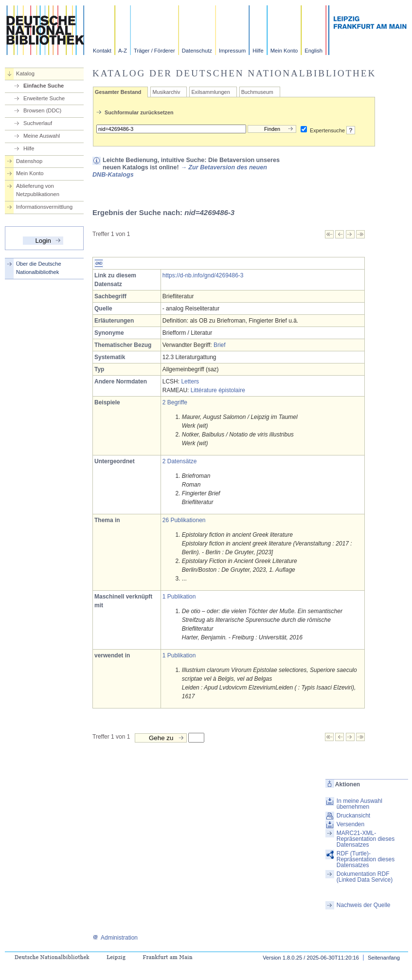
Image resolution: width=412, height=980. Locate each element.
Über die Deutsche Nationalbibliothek (39, 268)
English (313, 51)
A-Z (123, 51)
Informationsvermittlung (44, 207)
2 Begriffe (175, 402)
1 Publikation (179, 597)
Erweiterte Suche (44, 98)
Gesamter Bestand (118, 92)
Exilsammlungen (210, 92)
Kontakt (102, 51)
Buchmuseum (257, 92)
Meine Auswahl (42, 136)
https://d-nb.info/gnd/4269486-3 (203, 275)
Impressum (232, 51)
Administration (115, 938)
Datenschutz (197, 51)
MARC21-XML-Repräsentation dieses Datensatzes (366, 839)
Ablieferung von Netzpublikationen (38, 190)
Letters (190, 381)
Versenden (350, 824)
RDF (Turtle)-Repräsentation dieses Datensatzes (366, 859)
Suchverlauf (38, 123)
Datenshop (29, 161)
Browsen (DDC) (42, 110)
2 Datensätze (180, 461)
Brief (220, 345)
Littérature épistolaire (218, 390)
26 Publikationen (184, 520)
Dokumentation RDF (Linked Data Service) (365, 877)
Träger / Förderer (154, 51)
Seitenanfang (384, 958)
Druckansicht (353, 816)
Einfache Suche (44, 86)
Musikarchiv (166, 92)
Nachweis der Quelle (364, 905)
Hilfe (258, 51)
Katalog (25, 73)
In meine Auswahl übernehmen (359, 804)
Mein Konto (284, 51)
